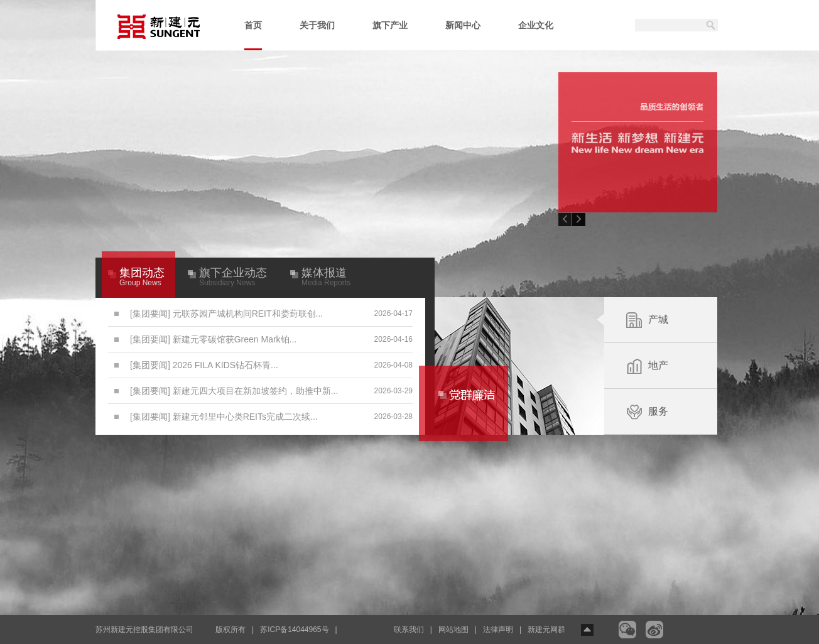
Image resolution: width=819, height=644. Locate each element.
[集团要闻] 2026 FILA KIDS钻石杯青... (204, 365)
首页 (253, 35)
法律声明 (498, 630)
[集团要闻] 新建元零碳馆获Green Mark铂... (213, 339)
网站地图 (453, 630)
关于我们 (317, 25)
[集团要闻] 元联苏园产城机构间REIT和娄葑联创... (226, 314)
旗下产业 (390, 25)
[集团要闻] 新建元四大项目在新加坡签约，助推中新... (234, 391)
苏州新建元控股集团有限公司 (144, 630)
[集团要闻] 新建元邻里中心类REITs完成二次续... (224, 417)
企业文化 (536, 25)
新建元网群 (546, 630)
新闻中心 (463, 25)
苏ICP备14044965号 (294, 630)
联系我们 (409, 630)
